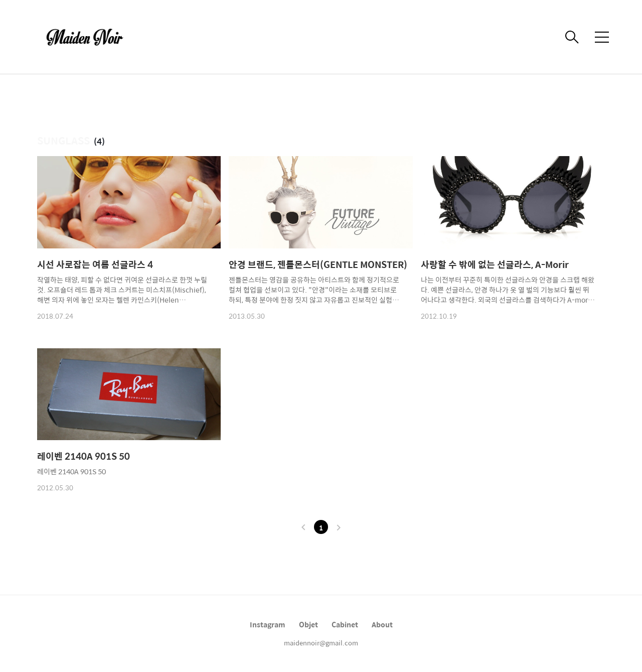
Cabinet (345, 624)
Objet (308, 624)
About (382, 624)
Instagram (268, 624)
